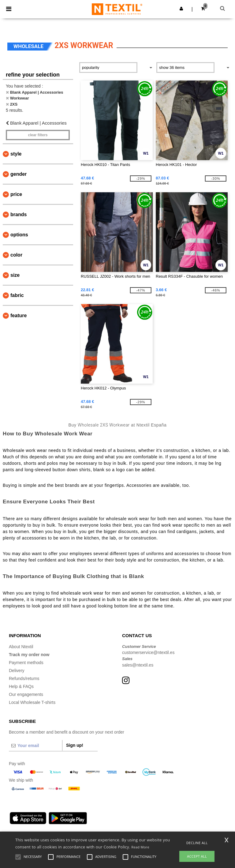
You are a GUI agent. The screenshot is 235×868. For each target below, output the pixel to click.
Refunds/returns (24, 678)
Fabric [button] (17, 295)
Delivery (17, 671)
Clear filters (38, 135)
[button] (181, 9)
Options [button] (19, 235)
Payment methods (26, 663)
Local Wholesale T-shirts (32, 702)
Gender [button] (19, 174)
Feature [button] (19, 316)
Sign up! (75, 745)
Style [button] (16, 154)
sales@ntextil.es (138, 665)
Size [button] (15, 275)
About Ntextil (21, 647)
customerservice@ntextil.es (148, 652)
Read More (140, 847)
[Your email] (35, 746)
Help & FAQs (21, 686)
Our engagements (26, 694)
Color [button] (16, 255)
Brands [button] (19, 214)
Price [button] (16, 194)
